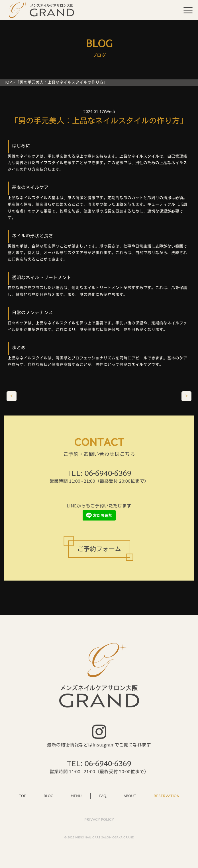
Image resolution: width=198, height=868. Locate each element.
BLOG (48, 796)
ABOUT (130, 796)
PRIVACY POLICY (99, 820)
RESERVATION (167, 796)
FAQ (103, 796)
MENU (76, 796)
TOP (8, 83)
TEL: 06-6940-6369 (99, 474)
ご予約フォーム (99, 550)
